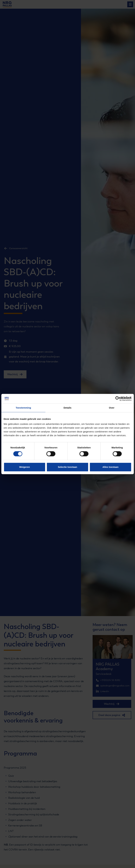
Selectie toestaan (67, 467)
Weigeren (24, 467)
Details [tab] (68, 408)
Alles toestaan (110, 467)
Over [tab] (112, 408)
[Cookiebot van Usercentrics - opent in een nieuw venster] (118, 399)
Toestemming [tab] (23, 408)
